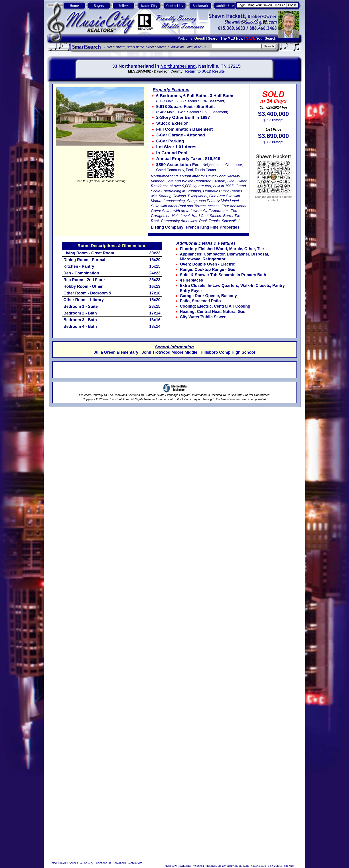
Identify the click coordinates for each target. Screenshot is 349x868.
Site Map (289, 866)
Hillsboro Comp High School (228, 352)
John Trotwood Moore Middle (169, 352)
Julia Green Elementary (116, 352)
